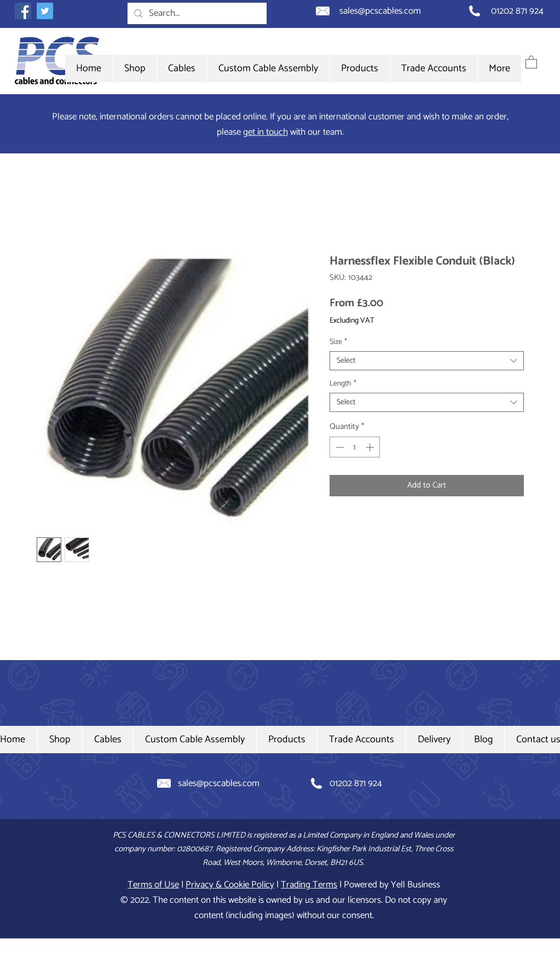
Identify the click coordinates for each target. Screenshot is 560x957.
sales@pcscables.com (380, 11)
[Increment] (371, 447)
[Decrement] (339, 447)
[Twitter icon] (45, 11)
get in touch (265, 132)
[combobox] (427, 361)
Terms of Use (153, 885)
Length (343, 384)
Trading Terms (309, 885)
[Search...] (196, 14)
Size (338, 342)
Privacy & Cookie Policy (230, 885)
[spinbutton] (354, 447)
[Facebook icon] (23, 11)
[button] (182, 68)
